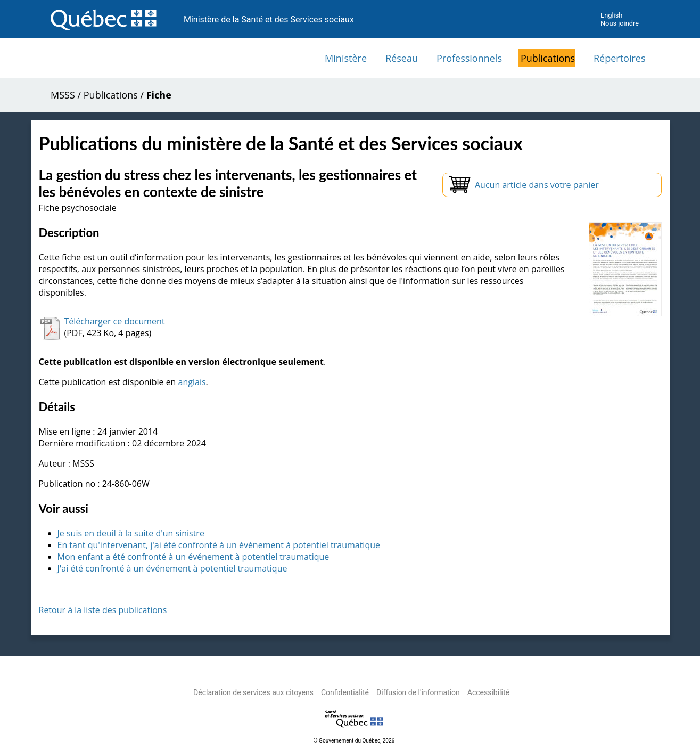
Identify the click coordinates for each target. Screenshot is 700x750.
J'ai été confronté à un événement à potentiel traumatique (172, 568)
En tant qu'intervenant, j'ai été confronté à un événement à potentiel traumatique (219, 545)
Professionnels (469, 58)
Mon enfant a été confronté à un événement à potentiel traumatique (193, 557)
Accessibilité (488, 692)
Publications (548, 58)
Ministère (346, 58)
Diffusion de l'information (418, 692)
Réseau (402, 58)
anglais (192, 382)
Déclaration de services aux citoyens (253, 692)
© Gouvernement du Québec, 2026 (354, 741)
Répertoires (620, 58)
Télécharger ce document (115, 321)
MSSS (63, 95)
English (611, 15)
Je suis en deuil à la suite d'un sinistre (131, 533)
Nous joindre (620, 23)
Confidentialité (345, 692)
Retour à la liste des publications (103, 610)
